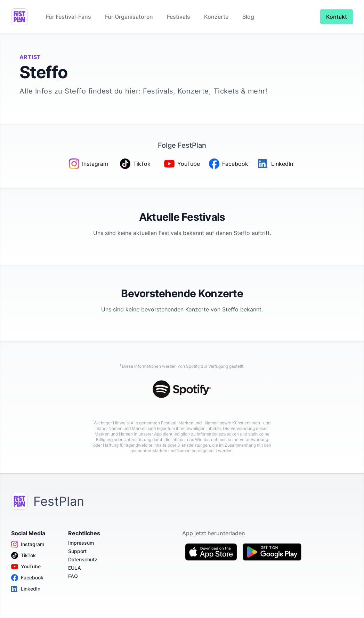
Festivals (179, 17)
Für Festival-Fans (68, 17)
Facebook (27, 578)
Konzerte (216, 17)
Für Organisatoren (129, 17)
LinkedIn (26, 589)
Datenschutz (83, 559)
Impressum (81, 543)
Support (77, 551)
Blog (248, 17)
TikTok (23, 555)
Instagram (28, 544)
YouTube (26, 567)
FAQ (73, 576)
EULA (75, 568)
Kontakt (337, 17)
